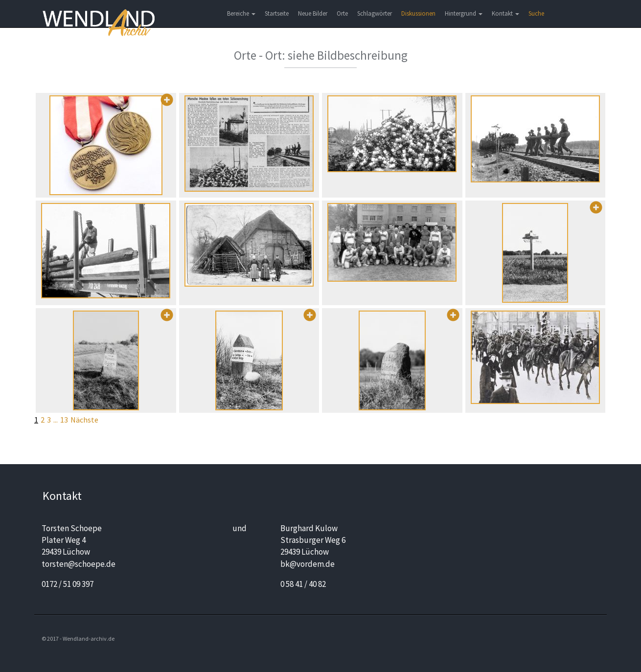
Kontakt (505, 13)
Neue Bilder (313, 13)
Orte (342, 13)
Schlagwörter (375, 13)
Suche (536, 13)
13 (64, 420)
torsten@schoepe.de (79, 564)
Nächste (84, 420)
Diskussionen (418, 13)
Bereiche (241, 13)
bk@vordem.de (308, 564)
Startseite (277, 13)
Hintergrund (464, 13)
